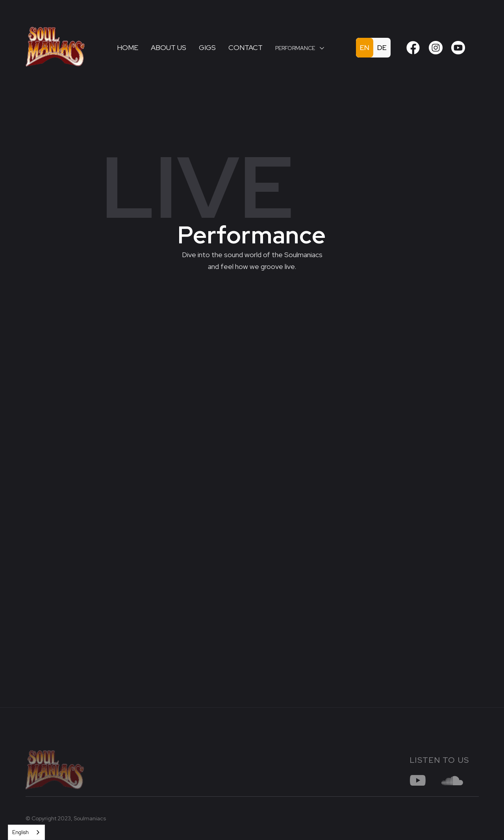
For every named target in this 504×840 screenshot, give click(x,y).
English (20, 832)
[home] (65, 47)
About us (169, 47)
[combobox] (26, 832)
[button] (300, 48)
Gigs (207, 47)
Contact (246, 47)
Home (128, 47)
